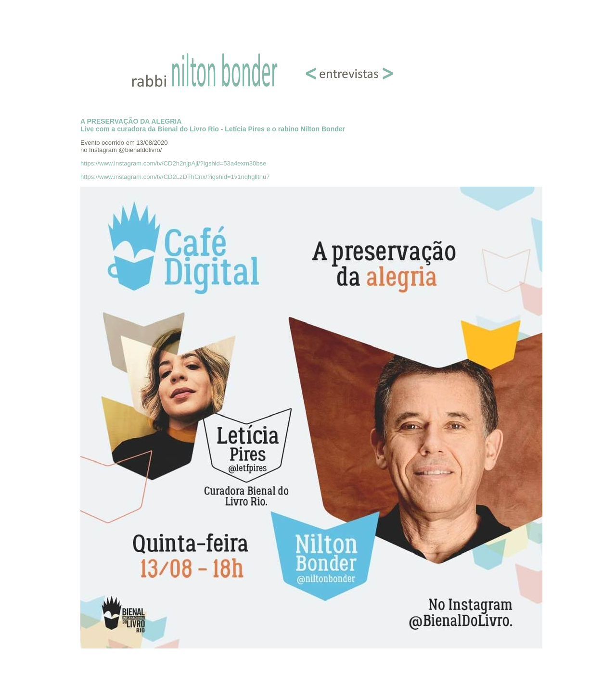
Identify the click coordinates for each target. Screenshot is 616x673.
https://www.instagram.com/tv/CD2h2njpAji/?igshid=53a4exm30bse (173, 163)
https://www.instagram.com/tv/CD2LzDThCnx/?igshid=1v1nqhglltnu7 (175, 177)
